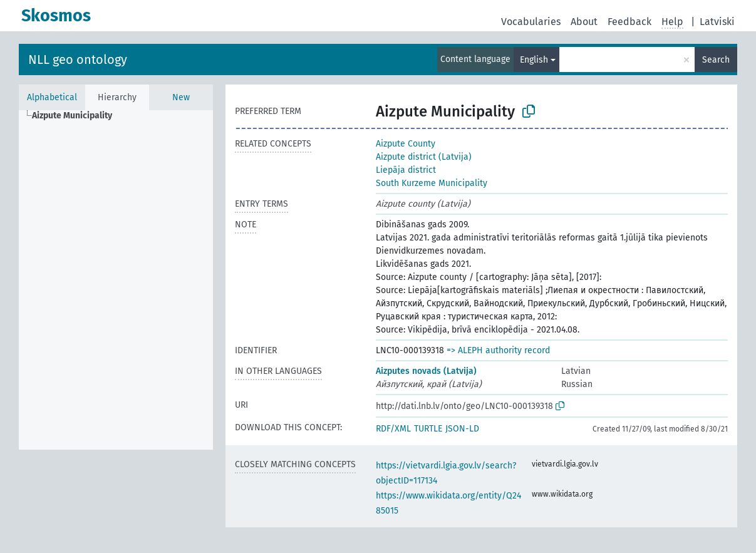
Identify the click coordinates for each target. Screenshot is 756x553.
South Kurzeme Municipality (432, 183)
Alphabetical (52, 97)
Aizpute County (406, 144)
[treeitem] (77, 116)
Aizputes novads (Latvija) (426, 371)
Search (716, 60)
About (584, 22)
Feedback (629, 22)
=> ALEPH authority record (498, 350)
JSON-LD (462, 429)
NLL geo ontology (78, 59)
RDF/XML (393, 429)
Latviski (717, 22)
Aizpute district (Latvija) (424, 157)
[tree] (116, 280)
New (181, 97)
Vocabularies (531, 22)
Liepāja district (406, 170)
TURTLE (428, 429)
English (534, 60)
